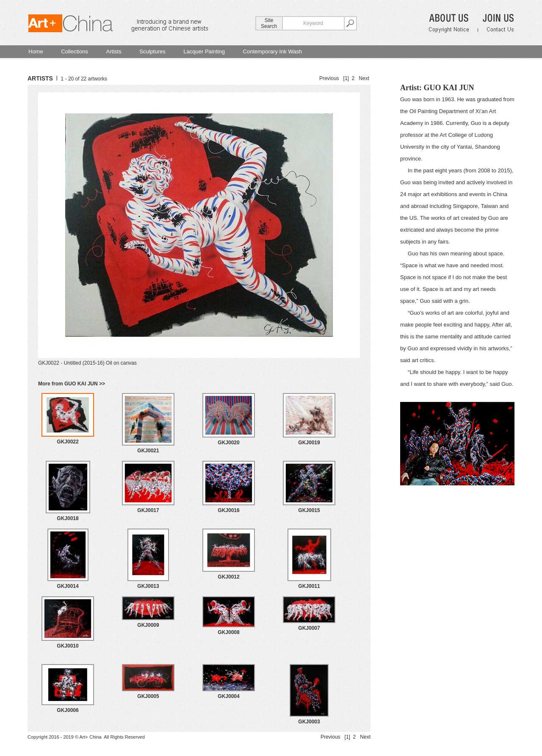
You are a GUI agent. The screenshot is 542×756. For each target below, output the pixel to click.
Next (364, 78)
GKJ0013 (148, 586)
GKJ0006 (68, 710)
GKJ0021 (148, 451)
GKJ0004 (228, 696)
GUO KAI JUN (449, 88)
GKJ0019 (309, 443)
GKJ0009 (148, 625)
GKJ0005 (148, 696)
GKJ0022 (68, 442)
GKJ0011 (309, 586)
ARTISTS (40, 78)
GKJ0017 (148, 510)
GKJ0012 (228, 577)
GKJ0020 (228, 443)
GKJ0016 (228, 510)
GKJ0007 (309, 628)
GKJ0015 (309, 510)
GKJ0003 (309, 722)
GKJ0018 (68, 518)
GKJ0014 (68, 586)
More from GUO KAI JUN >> (72, 384)
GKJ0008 (228, 632)
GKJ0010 (68, 646)
